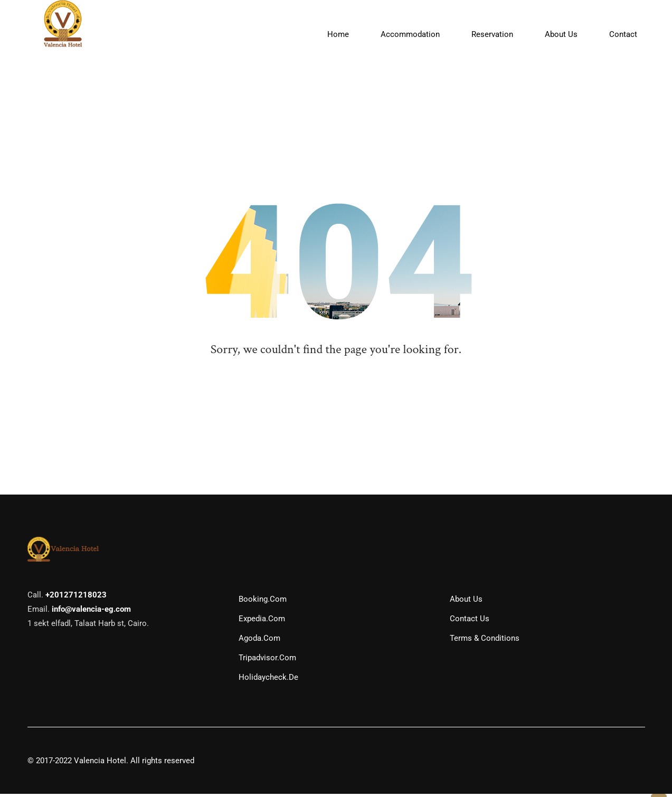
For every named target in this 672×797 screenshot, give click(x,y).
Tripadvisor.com (267, 661)
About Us (466, 602)
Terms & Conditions (485, 641)
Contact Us (470, 622)
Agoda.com (259, 641)
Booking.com (263, 602)
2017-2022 (54, 764)
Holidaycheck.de (268, 680)
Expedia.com (262, 622)
